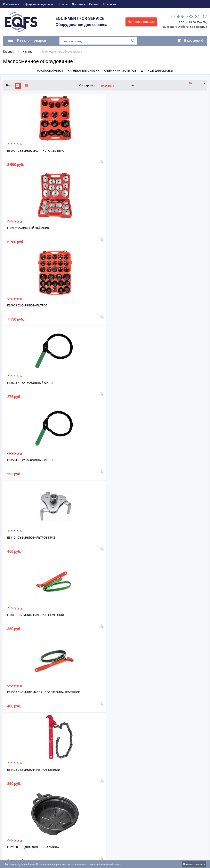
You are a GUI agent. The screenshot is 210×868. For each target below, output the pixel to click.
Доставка (78, 4)
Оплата (63, 4)
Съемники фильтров (120, 71)
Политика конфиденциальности (25, 848)
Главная (9, 52)
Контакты (110, 4)
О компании (11, 4)
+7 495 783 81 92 (188, 17)
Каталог (28, 52)
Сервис (94, 4)
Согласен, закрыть (194, 864)
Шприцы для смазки (157, 71)
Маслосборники (50, 71)
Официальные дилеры (38, 4)
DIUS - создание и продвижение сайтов (181, 860)
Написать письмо (141, 22)
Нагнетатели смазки (84, 71)
